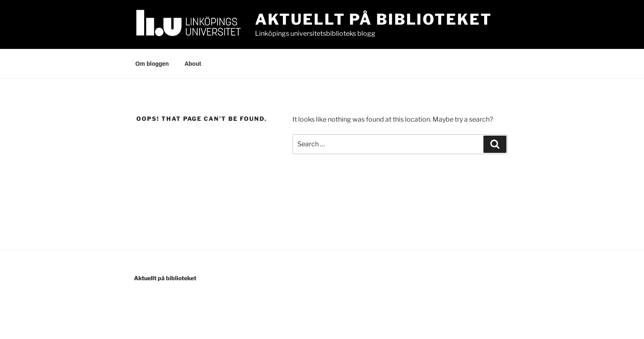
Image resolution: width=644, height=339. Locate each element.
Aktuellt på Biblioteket (373, 19)
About (193, 64)
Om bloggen (152, 64)
